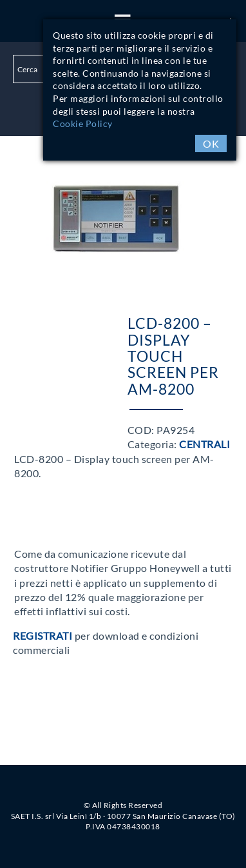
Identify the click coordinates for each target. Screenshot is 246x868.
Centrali (204, 444)
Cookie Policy (83, 123)
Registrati (43, 636)
